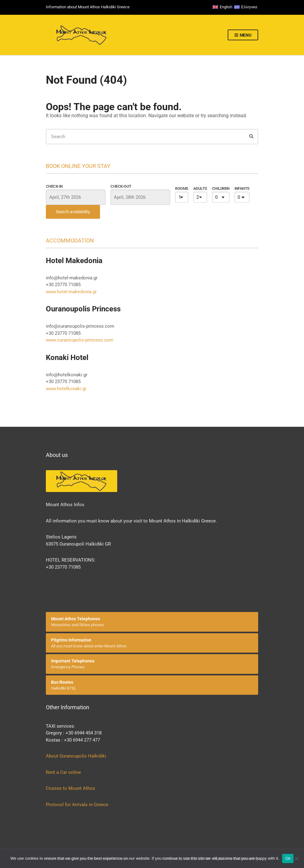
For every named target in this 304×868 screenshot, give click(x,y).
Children (221, 188)
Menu (243, 35)
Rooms (182, 188)
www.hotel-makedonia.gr (71, 292)
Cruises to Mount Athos (70, 788)
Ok (288, 858)
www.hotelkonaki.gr (66, 389)
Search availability (73, 212)
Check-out (121, 186)
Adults (200, 188)
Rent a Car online (64, 772)
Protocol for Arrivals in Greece (77, 805)
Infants (242, 188)
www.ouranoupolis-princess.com (80, 340)
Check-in (54, 186)
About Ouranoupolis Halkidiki (76, 756)
